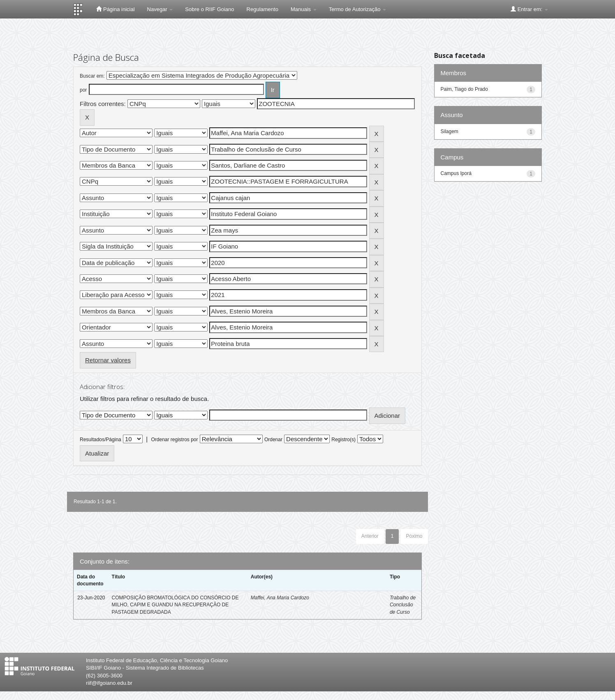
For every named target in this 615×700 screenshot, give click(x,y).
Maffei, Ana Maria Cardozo (280, 598)
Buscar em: (92, 76)
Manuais (304, 9)
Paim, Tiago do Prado (464, 89)
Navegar (160, 9)
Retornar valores (108, 360)
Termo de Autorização (357, 9)
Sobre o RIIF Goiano (209, 9)
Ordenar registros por (174, 440)
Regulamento (262, 9)
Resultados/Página (101, 440)
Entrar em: (529, 9)
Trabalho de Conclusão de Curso (403, 605)
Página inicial (115, 9)
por (83, 90)
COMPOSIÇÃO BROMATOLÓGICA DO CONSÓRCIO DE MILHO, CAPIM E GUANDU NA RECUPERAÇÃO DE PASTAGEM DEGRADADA (175, 605)
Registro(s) (343, 440)
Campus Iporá (456, 173)
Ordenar (273, 440)
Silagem (450, 131)
